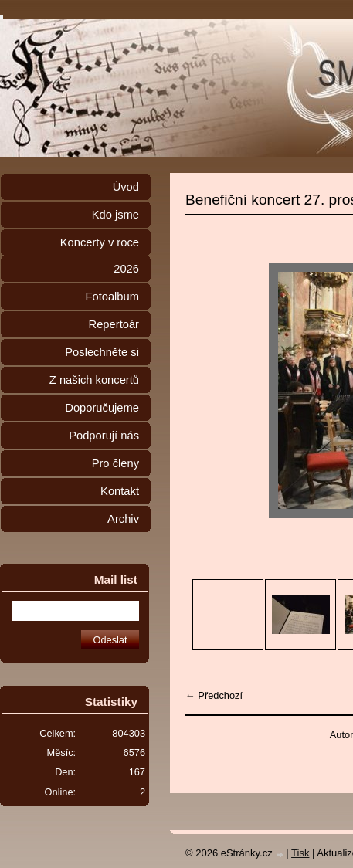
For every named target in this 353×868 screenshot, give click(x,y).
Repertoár (114, 324)
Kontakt (120, 491)
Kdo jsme (115, 215)
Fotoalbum (112, 297)
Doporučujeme (102, 408)
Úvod (126, 187)
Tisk (300, 853)
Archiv (123, 519)
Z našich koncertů (94, 380)
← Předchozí (214, 695)
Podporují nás (104, 436)
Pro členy (115, 463)
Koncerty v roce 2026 (100, 256)
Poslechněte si (102, 352)
